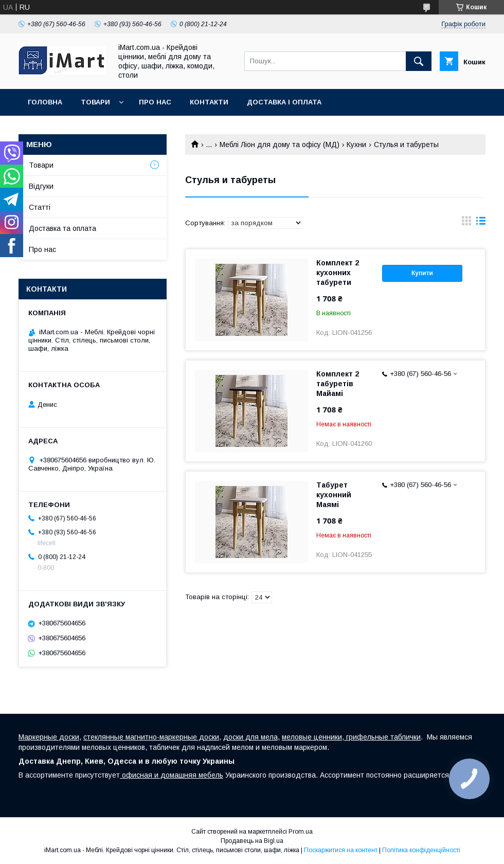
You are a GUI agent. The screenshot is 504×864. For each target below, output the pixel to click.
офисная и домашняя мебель (172, 775)
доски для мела (250, 737)
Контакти (209, 102)
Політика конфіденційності (421, 850)
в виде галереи (466, 223)
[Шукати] (419, 61)
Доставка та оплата (62, 228)
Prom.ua (301, 832)
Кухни (356, 145)
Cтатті (40, 207)
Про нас (155, 102)
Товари (95, 102)
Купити (422, 273)
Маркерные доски (49, 737)
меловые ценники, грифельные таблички (351, 737)
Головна (45, 102)
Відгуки (41, 186)
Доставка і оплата (284, 102)
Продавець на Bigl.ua (252, 841)
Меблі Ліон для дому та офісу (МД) (280, 145)
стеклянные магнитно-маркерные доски (151, 737)
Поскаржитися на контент (341, 850)
